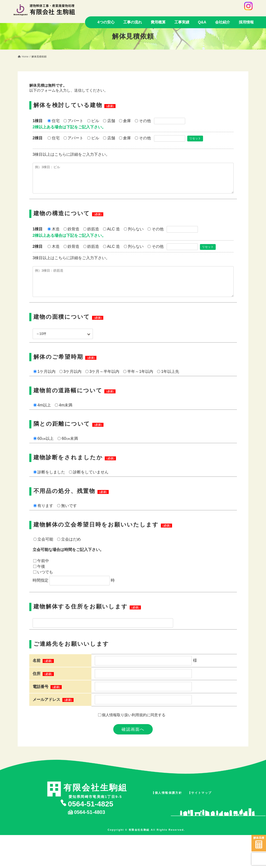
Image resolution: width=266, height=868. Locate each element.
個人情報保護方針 (168, 804)
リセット (195, 138)
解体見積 (259, 842)
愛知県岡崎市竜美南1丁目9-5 (95, 801)
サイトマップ (201, 804)
